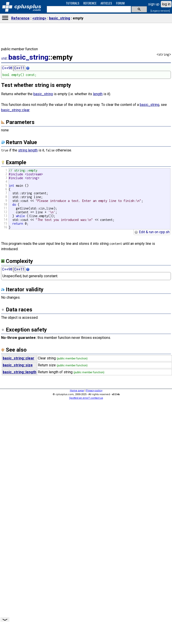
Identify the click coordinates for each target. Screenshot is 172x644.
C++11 (19, 68)
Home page (77, 391)
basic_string (60, 18)
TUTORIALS (73, 3)
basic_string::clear (15, 110)
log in (166, 4)
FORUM (120, 3)
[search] (88, 9)
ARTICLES (106, 3)
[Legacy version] (160, 11)
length (98, 94)
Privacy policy (94, 391)
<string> (39, 18)
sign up (154, 4)
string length (28, 150)
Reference (20, 18)
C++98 (7, 68)
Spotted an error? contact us (86, 398)
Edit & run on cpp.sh (152, 232)
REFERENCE (90, 3)
